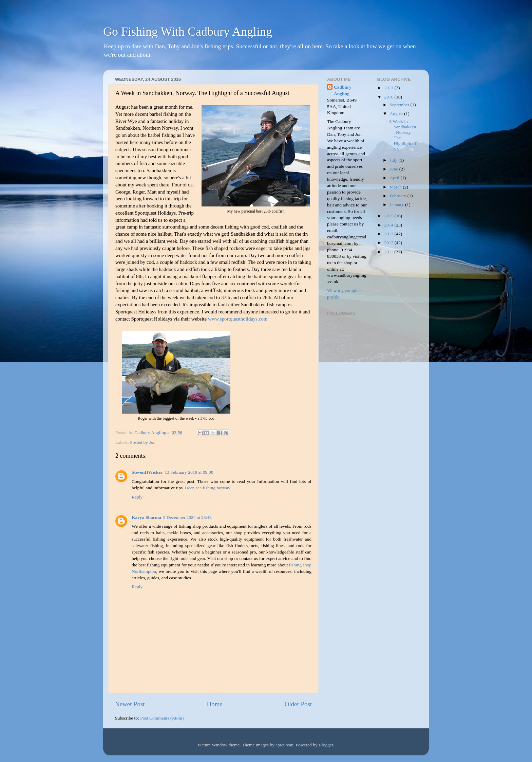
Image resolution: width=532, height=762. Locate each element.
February (399, 196)
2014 (389, 225)
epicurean (284, 745)
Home (215, 704)
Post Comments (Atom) (162, 718)
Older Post (298, 704)
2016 (389, 97)
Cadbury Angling (343, 90)
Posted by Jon (143, 442)
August (397, 114)
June (395, 169)
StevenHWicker (147, 472)
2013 (389, 234)
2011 (389, 252)
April (395, 178)
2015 (389, 216)
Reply (137, 497)
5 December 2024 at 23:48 (187, 517)
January (397, 205)
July (394, 160)
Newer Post (130, 704)
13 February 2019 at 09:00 (189, 472)
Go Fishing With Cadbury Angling (188, 32)
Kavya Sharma (146, 517)
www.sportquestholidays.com (238, 319)
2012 (389, 243)
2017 (389, 88)
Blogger (326, 745)
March (396, 187)
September (400, 105)
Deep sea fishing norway (208, 488)
